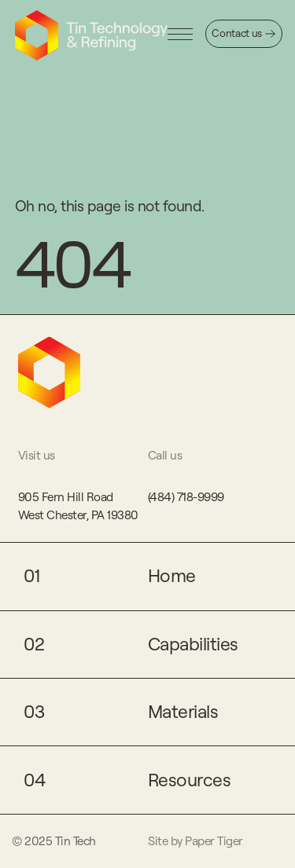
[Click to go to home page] (91, 35)
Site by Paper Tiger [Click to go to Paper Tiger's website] (195, 841)
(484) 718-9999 (186, 497)
